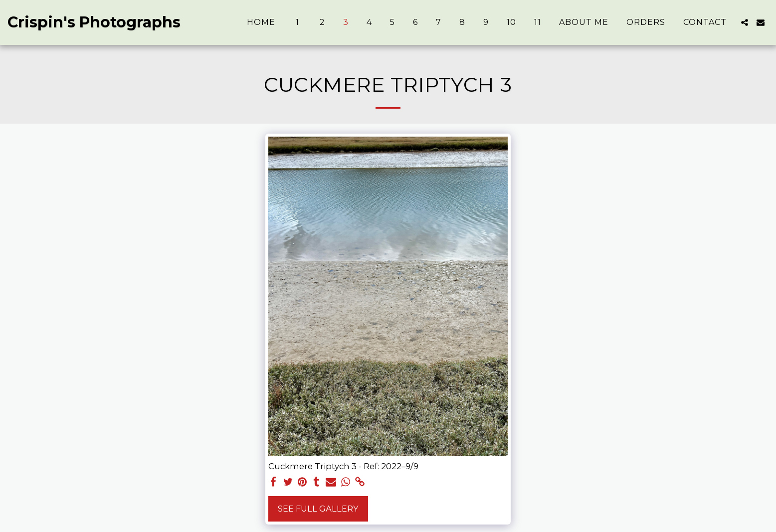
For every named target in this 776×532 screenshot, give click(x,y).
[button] (745, 22)
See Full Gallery (318, 509)
